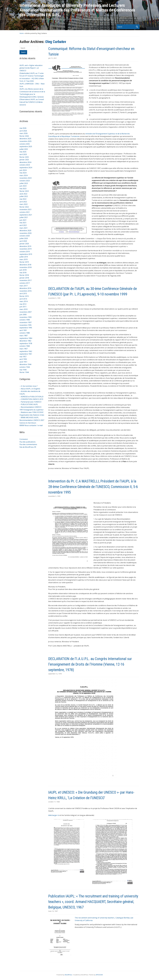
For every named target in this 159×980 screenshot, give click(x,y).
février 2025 (24, 157)
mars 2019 (24, 259)
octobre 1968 (25, 346)
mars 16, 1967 (53, 911)
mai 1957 (23, 357)
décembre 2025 (25, 139)
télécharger (53, 815)
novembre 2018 (26, 267)
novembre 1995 (26, 325)
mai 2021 (23, 223)
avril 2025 (23, 154)
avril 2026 (23, 131)
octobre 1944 (25, 367)
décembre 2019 (25, 246)
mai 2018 (23, 273)
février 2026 (24, 136)
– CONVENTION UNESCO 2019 (31, 399)
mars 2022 (24, 204)
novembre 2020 (26, 233)
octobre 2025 (25, 144)
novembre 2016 (26, 291)
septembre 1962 (26, 351)
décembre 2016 (25, 288)
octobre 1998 (25, 320)
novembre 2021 (26, 209)
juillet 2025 (24, 149)
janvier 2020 (24, 244)
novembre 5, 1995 (54, 496)
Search (137, 27)
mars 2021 (24, 228)
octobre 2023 (25, 181)
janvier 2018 (24, 278)
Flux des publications (28, 442)
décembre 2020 (25, 231)
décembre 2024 (25, 162)
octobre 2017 (25, 283)
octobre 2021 (25, 212)
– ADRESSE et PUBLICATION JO (31, 397)
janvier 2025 (24, 160)
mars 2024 (24, 175)
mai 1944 (23, 370)
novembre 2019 (26, 249)
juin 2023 (23, 186)
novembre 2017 (26, 280)
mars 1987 (24, 336)
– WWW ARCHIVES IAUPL (29, 418)
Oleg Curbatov (56, 42)
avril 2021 (23, 225)
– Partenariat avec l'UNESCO (30, 402)
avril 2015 (23, 293)
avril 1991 (23, 330)
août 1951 (23, 362)
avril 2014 (23, 299)
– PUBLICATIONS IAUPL (29, 404)
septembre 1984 (26, 338)
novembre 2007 (26, 312)
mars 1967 (24, 349)
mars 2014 (24, 301)
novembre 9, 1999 (54, 298)
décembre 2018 (25, 265)
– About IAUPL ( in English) (30, 389)
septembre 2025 (26, 146)
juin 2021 (23, 220)
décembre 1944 (25, 364)
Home (22, 33)
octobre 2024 (25, 165)
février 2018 (24, 275)
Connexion (24, 439)
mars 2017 (24, 286)
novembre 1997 (26, 322)
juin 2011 (23, 307)
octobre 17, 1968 (54, 802)
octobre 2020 (25, 236)
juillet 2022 (24, 196)
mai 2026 (23, 128)
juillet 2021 (24, 217)
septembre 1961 (26, 354)
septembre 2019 (26, 254)
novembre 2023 (26, 178)
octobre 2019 (25, 252)
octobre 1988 (25, 333)
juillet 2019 (24, 257)
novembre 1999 (26, 317)
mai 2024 (23, 173)
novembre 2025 (26, 141)
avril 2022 (23, 202)
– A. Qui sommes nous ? (29, 386)
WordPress (68, 975)
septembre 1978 (26, 343)
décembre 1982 (25, 341)
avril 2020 (23, 241)
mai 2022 (23, 199)
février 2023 (24, 191)
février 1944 (24, 372)
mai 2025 (23, 152)
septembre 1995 (26, 328)
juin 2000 (23, 315)
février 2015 (24, 296)
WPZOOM (99, 975)
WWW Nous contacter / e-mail (31, 425)
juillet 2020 (24, 238)
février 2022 (24, 207)
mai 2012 (23, 304)
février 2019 (24, 262)
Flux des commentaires (28, 444)
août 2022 (23, 194)
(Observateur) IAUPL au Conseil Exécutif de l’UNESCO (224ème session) (32, 102)
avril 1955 (23, 359)
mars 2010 (24, 309)
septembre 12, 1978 (55, 674)
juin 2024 (23, 170)
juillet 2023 (24, 183)
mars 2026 (24, 133)
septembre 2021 (26, 215)
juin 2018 (23, 270)
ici (58, 815)
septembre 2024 (26, 168)
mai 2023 (23, 189)
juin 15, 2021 (53, 58)
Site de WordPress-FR (28, 447)
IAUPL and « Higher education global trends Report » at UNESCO (31, 68)
